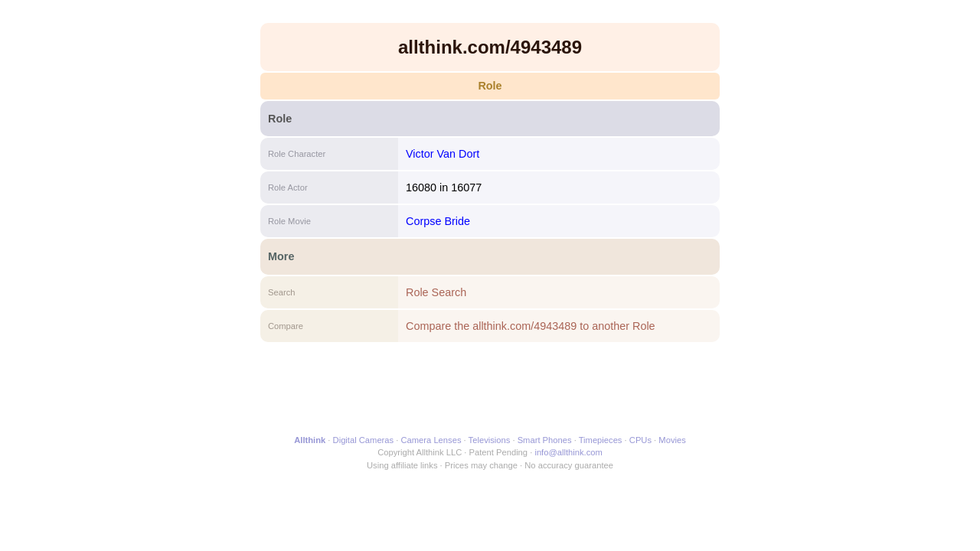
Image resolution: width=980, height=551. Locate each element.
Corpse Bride (438, 221)
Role (490, 86)
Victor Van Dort (443, 154)
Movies (672, 440)
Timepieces (601, 440)
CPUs (640, 440)
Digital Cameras (364, 440)
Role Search (436, 292)
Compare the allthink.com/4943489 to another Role (531, 326)
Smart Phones (545, 440)
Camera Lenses (431, 440)
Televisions (490, 440)
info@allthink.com (568, 452)
